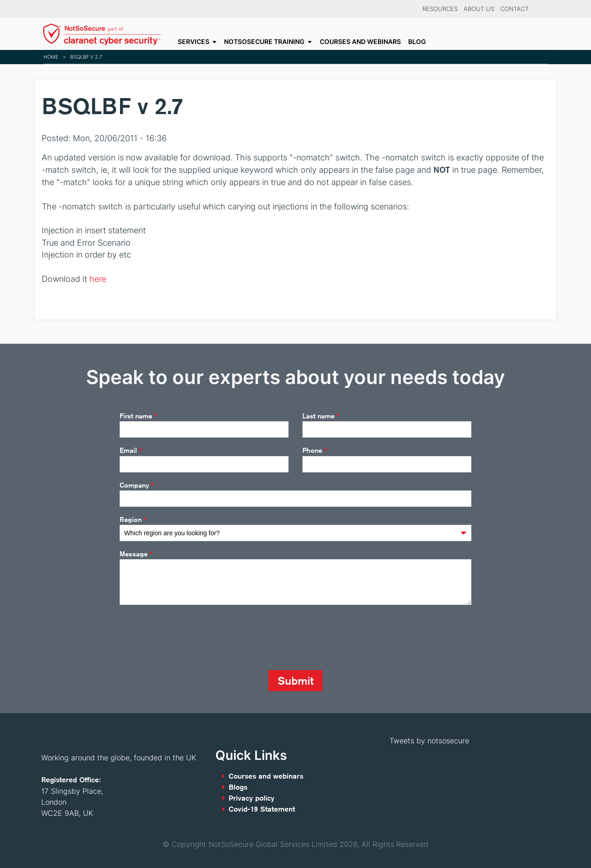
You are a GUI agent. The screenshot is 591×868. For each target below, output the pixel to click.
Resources (440, 9)
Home (51, 57)
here (98, 279)
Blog (417, 42)
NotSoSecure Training (264, 42)
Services (194, 42)
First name (138, 416)
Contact (514, 9)
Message (136, 554)
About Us (479, 9)
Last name (321, 416)
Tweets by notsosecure (429, 741)
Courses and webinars (360, 42)
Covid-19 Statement (262, 809)
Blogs (238, 787)
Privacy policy (252, 798)
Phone (315, 451)
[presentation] (189, 637)
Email (131, 451)
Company (137, 485)
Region (133, 520)
